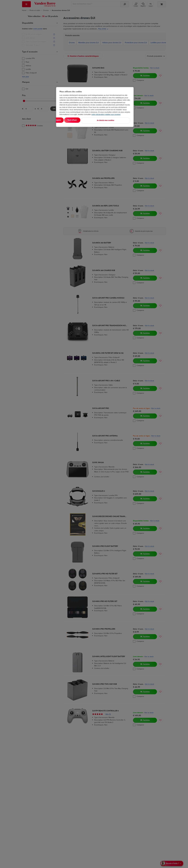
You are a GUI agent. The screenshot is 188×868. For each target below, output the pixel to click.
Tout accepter (69, 120)
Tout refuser (90, 120)
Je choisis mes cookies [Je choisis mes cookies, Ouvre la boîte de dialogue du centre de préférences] (118, 120)
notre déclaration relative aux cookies (106, 114)
